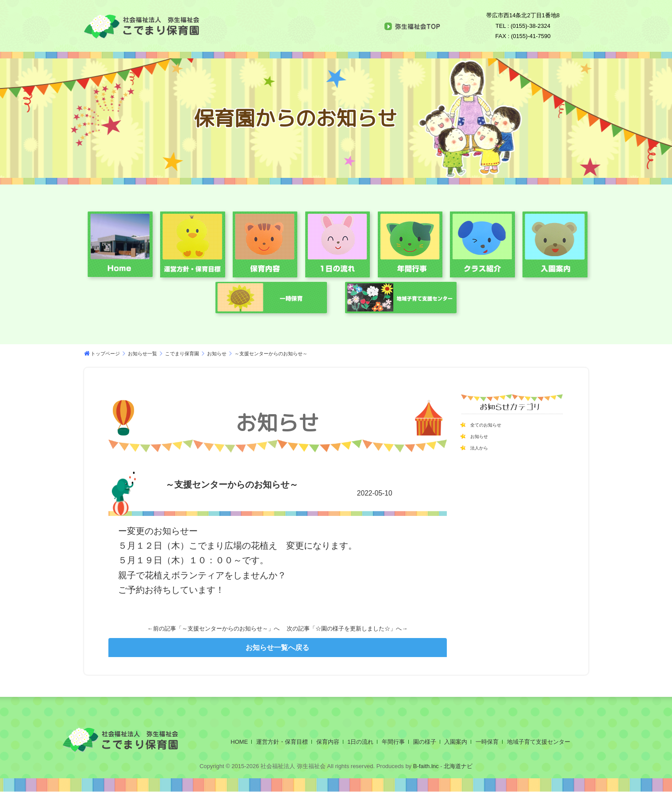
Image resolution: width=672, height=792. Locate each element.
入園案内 (456, 742)
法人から (483, 447)
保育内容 (328, 742)
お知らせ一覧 (142, 354)
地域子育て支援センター (539, 742)
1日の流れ (360, 742)
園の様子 (425, 742)
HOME (239, 742)
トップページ (105, 354)
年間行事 (393, 742)
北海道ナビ (458, 766)
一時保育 (487, 742)
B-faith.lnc (425, 766)
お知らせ (217, 354)
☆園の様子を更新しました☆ (353, 629)
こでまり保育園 (182, 354)
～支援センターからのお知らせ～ (225, 629)
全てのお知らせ (492, 424)
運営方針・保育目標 (282, 742)
